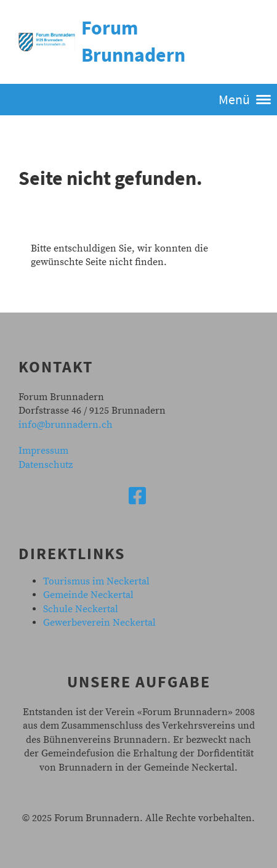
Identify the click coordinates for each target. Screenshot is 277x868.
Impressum (43, 451)
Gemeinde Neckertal (88, 595)
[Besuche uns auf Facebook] (137, 497)
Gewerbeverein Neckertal (99, 623)
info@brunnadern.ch (66, 425)
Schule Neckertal (81, 609)
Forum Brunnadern (133, 41)
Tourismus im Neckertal (96, 581)
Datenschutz (46, 465)
